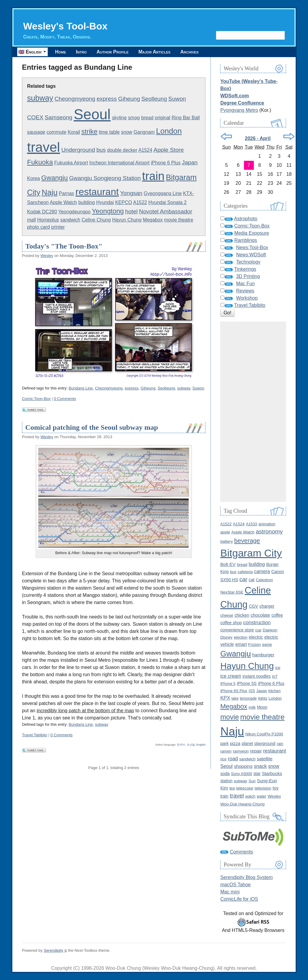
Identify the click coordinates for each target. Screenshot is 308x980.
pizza (235, 743)
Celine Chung (96, 220)
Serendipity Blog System (246, 877)
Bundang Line (81, 388)
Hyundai (105, 202)
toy (276, 788)
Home (61, 52)
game (267, 644)
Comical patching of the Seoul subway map (92, 427)
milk (252, 707)
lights (263, 698)
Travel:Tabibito (35, 735)
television (263, 788)
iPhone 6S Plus (234, 691)
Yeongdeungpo (74, 212)
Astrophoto (246, 219)
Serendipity (53, 950)
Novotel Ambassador (166, 211)
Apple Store (169, 150)
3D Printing (248, 276)
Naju (49, 192)
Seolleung (154, 99)
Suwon (177, 99)
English (201, 745)
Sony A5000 (242, 774)
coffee (277, 615)
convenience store (237, 630)
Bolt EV (228, 564)
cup (258, 630)
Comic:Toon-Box (36, 399)
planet (247, 743)
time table (109, 132)
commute (57, 132)
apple (225, 532)
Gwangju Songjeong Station (105, 178)
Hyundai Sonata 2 (167, 202)
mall (31, 220)
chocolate (260, 615)
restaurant (97, 192)
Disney (226, 637)
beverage (247, 540)
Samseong (59, 117)
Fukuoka (40, 162)
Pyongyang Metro (239, 110)
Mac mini (230, 892)
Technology (248, 262)
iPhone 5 (228, 684)
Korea (34, 178)
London (169, 131)
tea (232, 788)
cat (252, 580)
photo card (38, 227)
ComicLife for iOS (239, 899)
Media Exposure (252, 233)
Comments (241, 852)
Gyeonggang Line (163, 193)
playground (265, 743)
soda (225, 774)
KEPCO (124, 202)
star (257, 774)
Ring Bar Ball (186, 118)
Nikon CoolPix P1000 (264, 734)
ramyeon (241, 751)
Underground (78, 150)
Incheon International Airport (119, 163)
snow (126, 132)
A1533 (252, 524)
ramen (226, 751)
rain (280, 744)
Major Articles (154, 52)
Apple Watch (63, 202)
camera (262, 571)
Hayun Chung (127, 220)
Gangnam (144, 132)
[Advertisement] (253, 412)
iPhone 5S (247, 683)
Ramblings (246, 240)
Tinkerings (245, 269)
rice (223, 759)
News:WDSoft (251, 255)
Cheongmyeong (75, 99)
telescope (245, 788)
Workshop (247, 298)
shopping (243, 766)
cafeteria (245, 572)
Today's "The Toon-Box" (64, 246)
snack (260, 766)
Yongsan (131, 193)
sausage (36, 132)
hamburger (263, 655)
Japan (190, 162)
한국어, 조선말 (186, 745)
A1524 (145, 150)
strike (90, 131)
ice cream (231, 676)
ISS (252, 691)
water (262, 796)
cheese (227, 615)
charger (267, 606)
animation (267, 524)
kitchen (274, 691)
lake (235, 698)
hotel (131, 211)
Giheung (129, 99)
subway (40, 98)
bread (147, 118)
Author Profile (112, 52)
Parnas (67, 193)
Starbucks (272, 773)
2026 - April (258, 138)
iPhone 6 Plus (166, 163)
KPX (225, 698)
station (226, 781)
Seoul (92, 114)
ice (278, 668)
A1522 (140, 202)
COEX (35, 117)
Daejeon (270, 630)
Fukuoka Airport (71, 163)
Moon (262, 707)
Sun (252, 781)
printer (58, 227)
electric (256, 637)
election (240, 637)
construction (257, 623)
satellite (265, 759)
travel (44, 147)
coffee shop (231, 623)
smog (134, 118)
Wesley (47, 256)
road (233, 759)
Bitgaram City (251, 553)
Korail (74, 132)
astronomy (269, 531)
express (107, 99)
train (153, 176)
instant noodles (257, 676)
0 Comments (65, 399)
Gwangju (54, 178)
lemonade (248, 698)
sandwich (70, 220)
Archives (189, 52)
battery (226, 541)
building (86, 202)
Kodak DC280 (42, 212)
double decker (122, 150)
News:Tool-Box (252, 247)
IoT (275, 676)
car (243, 579)
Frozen (254, 644)
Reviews (245, 291)
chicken (242, 615)
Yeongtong (108, 211)
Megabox (153, 220)
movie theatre (179, 220)
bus (101, 150)
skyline (119, 118)
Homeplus (48, 220)
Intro (82, 52)
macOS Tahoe (235, 885)
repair (256, 751)
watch (250, 796)
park (224, 743)
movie (229, 717)
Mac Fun (245, 284)
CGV (253, 606)
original (163, 118)
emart (241, 644)
